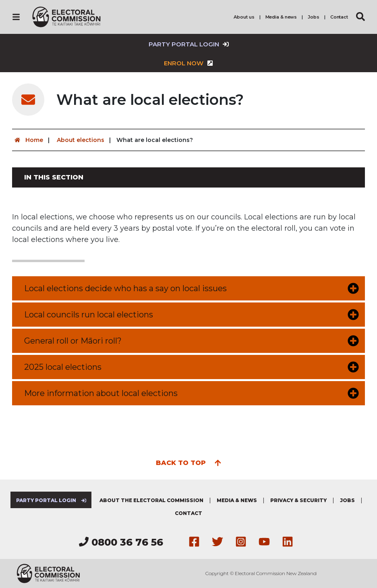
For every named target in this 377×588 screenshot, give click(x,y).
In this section (54, 177)
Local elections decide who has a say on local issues (125, 288)
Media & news (281, 17)
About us (244, 17)
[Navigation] (16, 17)
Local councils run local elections (89, 315)
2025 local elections (63, 367)
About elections (81, 140)
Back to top (189, 462)
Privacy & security (298, 500)
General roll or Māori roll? (73, 341)
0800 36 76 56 (121, 542)
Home (28, 140)
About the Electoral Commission (151, 500)
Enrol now (188, 63)
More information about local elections (101, 393)
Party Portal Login (189, 44)
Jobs (314, 17)
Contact (339, 17)
